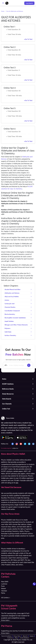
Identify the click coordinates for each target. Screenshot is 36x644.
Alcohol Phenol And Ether (13, 289)
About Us (25, 636)
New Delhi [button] (5, 582)
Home (3, 11)
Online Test (6, 409)
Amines (7, 300)
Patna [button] (3, 593)
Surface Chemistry (10, 335)
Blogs (16, 638)
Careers (32, 636)
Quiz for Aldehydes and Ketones (15, 11)
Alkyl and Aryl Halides (12, 297)
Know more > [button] (6, 620)
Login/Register (29, 3)
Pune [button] (3, 586)
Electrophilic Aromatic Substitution (15, 318)
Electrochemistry (10, 314)
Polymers (7, 328)
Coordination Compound (12, 311)
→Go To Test (28, 39)
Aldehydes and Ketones (12, 293)
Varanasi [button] (4, 591)
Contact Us (10, 638)
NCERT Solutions (8, 384)
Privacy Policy (17, 636)
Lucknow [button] (4, 584)
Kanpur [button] (4, 588)
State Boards (7, 399)
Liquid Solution (9, 321)
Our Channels (7, 404)
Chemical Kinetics (10, 307)
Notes (4, 379)
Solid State (8, 332)
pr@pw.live (15, 448)
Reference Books (8, 389)
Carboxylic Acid (10, 304)
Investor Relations (24, 638)
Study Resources (8, 394)
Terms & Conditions (6, 636)
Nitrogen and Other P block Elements (16, 325)
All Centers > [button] (6, 598)
